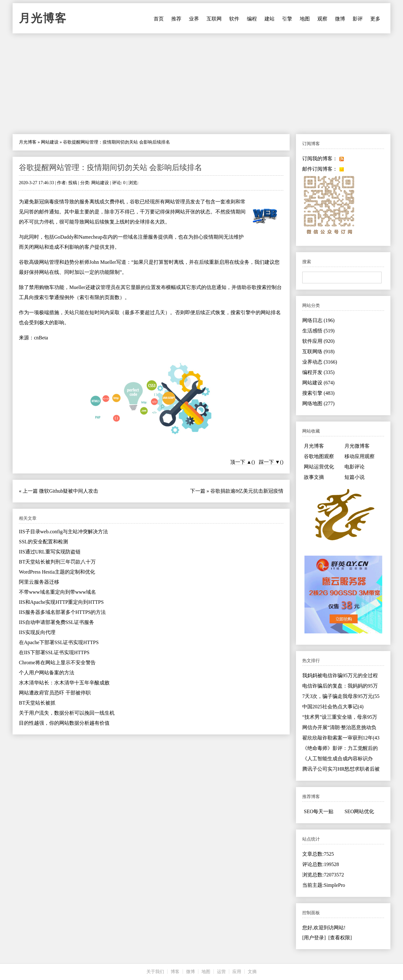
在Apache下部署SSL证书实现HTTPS (59, 642)
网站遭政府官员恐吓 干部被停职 (55, 693)
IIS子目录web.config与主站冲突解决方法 (63, 532)
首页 (159, 19)
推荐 (176, 19)
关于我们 (155, 972)
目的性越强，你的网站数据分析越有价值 (64, 723)
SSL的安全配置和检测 (43, 542)
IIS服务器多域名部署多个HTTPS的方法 (62, 612)
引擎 (287, 19)
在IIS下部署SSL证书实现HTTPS (54, 652)
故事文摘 (314, 477)
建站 (270, 19)
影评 (358, 19)
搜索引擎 (318, 393)
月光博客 (43, 18)
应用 (237, 972)
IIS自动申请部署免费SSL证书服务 (57, 622)
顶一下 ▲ (241, 462)
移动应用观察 (360, 456)
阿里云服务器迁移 (39, 582)
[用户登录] (314, 938)
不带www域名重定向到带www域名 (57, 592)
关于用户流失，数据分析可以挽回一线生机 (67, 713)
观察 (322, 19)
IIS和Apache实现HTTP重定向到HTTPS (61, 602)
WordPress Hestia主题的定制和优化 (57, 572)
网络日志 (318, 320)
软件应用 (318, 341)
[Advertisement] (201, 84)
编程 (252, 19)
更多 (375, 19)
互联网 (214, 19)
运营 (221, 972)
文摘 (252, 972)
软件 (234, 19)
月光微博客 (357, 446)
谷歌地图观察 (319, 456)
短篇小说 (355, 477)
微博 (340, 19)
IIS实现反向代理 (37, 632)
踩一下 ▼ (270, 462)
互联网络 (318, 351)
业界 (194, 19)
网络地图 (318, 403)
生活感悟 (318, 331)
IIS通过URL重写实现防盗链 (50, 552)
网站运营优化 (319, 467)
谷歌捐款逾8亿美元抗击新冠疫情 (247, 491)
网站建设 (50, 142)
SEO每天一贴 (319, 811)
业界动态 (320, 362)
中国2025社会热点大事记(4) (333, 707)
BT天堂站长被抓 (37, 703)
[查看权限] (340, 938)
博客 (175, 972)
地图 (305, 19)
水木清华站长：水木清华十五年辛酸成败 (64, 683)
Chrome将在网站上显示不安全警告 (57, 663)
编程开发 (318, 372)
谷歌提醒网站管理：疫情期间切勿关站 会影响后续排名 (111, 167)
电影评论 (355, 467)
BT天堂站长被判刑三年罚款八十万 (57, 562)
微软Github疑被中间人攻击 (69, 491)
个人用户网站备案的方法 (47, 673)
